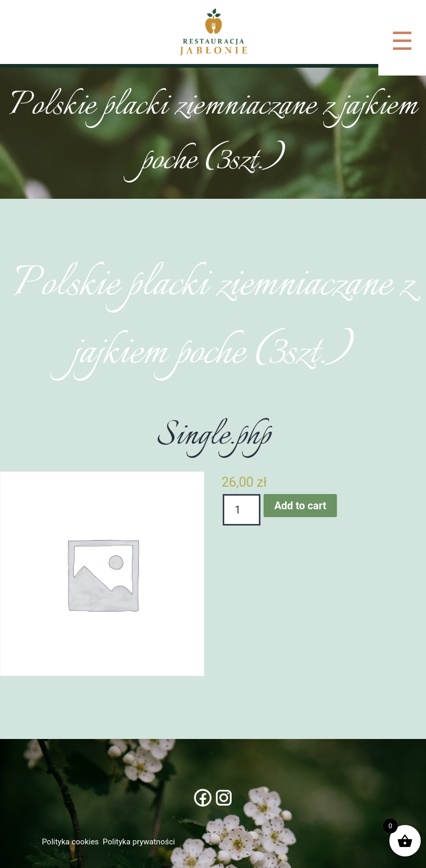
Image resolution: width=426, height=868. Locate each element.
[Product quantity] (242, 510)
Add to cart (300, 506)
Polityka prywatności (139, 842)
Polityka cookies (70, 842)
